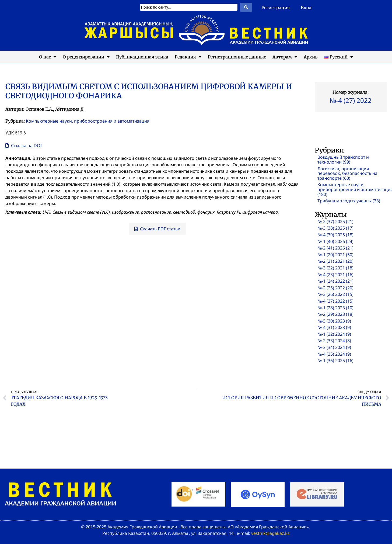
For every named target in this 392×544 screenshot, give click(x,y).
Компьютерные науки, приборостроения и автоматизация (88, 121)
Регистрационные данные (237, 57)
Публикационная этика (142, 57)
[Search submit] (246, 7)
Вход (306, 8)
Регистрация (276, 8)
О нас (48, 57)
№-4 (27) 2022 (351, 100)
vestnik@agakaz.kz (270, 533)
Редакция (188, 57)
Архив (311, 57)
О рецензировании (86, 57)
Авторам (285, 57)
